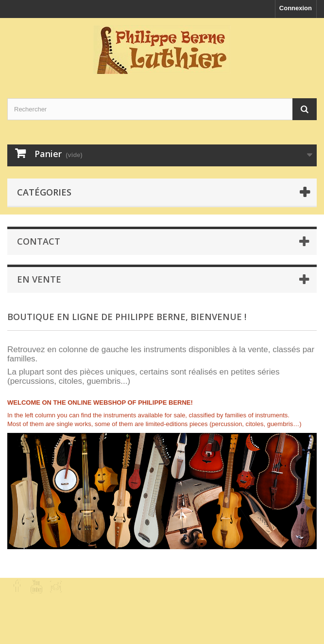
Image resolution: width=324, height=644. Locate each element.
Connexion (296, 8)
